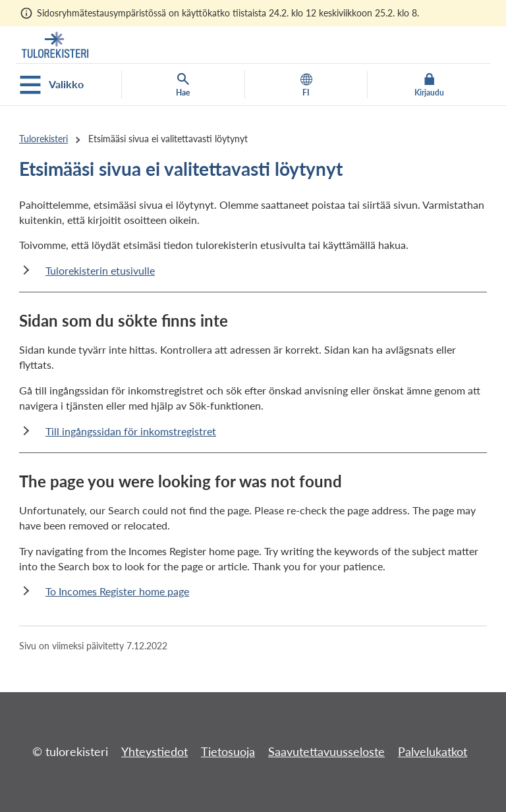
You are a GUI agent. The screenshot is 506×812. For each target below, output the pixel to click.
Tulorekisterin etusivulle (100, 270)
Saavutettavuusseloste (326, 751)
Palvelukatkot (433, 751)
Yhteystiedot (155, 751)
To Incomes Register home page (117, 591)
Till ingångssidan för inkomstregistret (131, 431)
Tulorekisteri (43, 139)
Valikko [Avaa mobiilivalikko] (52, 85)
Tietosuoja (228, 751)
